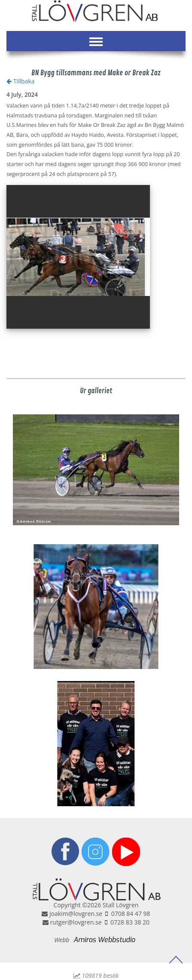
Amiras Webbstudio (104, 940)
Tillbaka (20, 81)
